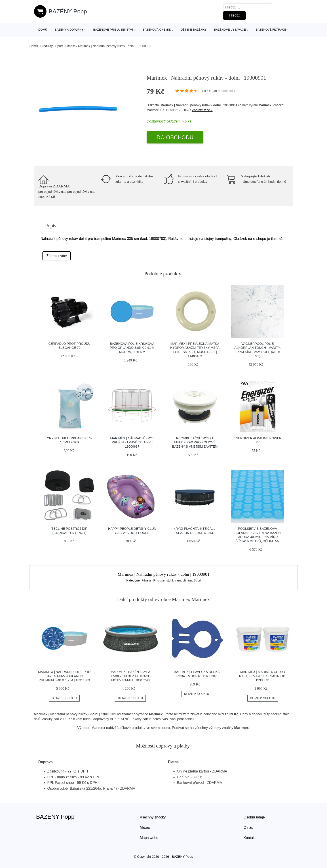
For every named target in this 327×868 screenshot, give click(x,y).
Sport (59, 46)
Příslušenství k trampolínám (173, 580)
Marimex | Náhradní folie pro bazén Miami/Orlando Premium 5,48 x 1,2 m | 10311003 (64, 676)
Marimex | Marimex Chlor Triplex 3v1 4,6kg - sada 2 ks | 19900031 (263, 676)
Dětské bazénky (194, 30)
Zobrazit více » (202, 110)
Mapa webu (149, 838)
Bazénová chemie (157, 30)
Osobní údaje (254, 817)
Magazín (147, 828)
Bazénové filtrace (271, 30)
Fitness (71, 46)
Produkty (47, 46)
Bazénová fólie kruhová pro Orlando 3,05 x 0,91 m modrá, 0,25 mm (132, 348)
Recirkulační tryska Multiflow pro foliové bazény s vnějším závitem (195, 442)
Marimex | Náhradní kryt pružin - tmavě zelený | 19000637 (132, 442)
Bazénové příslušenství (113, 30)
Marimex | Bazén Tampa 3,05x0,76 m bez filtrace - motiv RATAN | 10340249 (130, 676)
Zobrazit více (57, 256)
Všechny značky (153, 817)
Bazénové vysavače (230, 30)
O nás (248, 828)
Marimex (265, 105)
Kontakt (250, 838)
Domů (43, 30)
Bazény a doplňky (69, 30)
